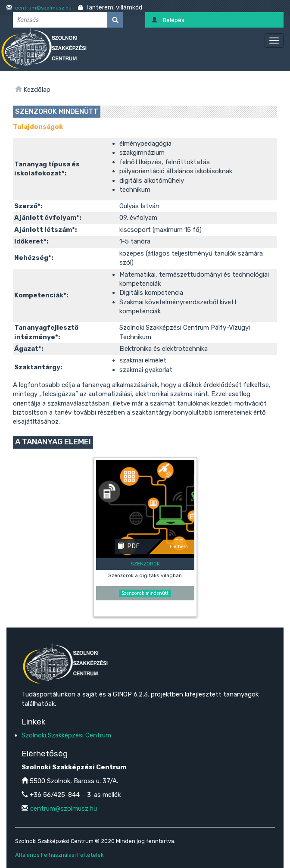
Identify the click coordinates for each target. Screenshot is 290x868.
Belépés (174, 20)
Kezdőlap (37, 90)
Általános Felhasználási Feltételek (59, 855)
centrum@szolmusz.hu (43, 8)
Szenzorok (145, 564)
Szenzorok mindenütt (145, 593)
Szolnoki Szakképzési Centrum (66, 735)
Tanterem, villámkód (114, 8)
